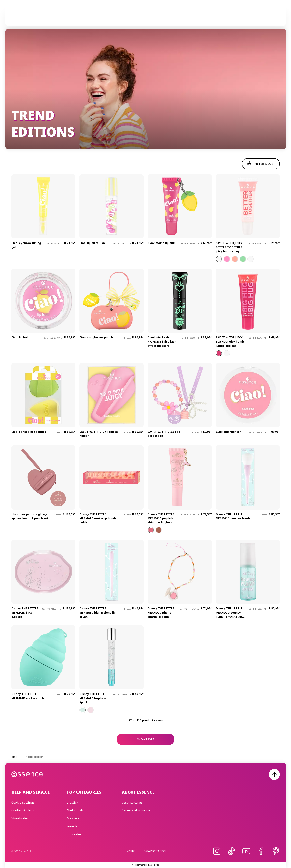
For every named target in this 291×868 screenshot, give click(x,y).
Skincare (124, 16)
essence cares (177, 16)
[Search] (275, 16)
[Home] (28, 16)
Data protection (155, 851)
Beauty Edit (203, 16)
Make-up (104, 16)
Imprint (131, 851)
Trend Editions (149, 16)
